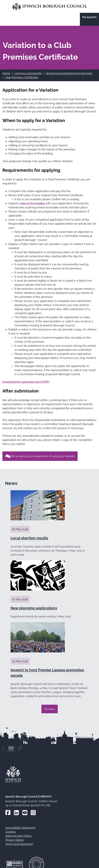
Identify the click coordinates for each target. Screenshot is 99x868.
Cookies (11, 832)
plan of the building (33, 203)
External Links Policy (19, 836)
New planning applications (34, 608)
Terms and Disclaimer (19, 844)
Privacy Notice (15, 840)
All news (50, 709)
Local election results (29, 538)
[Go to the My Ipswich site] (89, 19)
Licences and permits (28, 73)
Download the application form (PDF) (26, 382)
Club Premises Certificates (22, 77)
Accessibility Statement (20, 828)
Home (6, 73)
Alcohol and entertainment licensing (69, 73)
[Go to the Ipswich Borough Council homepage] (49, 6)
